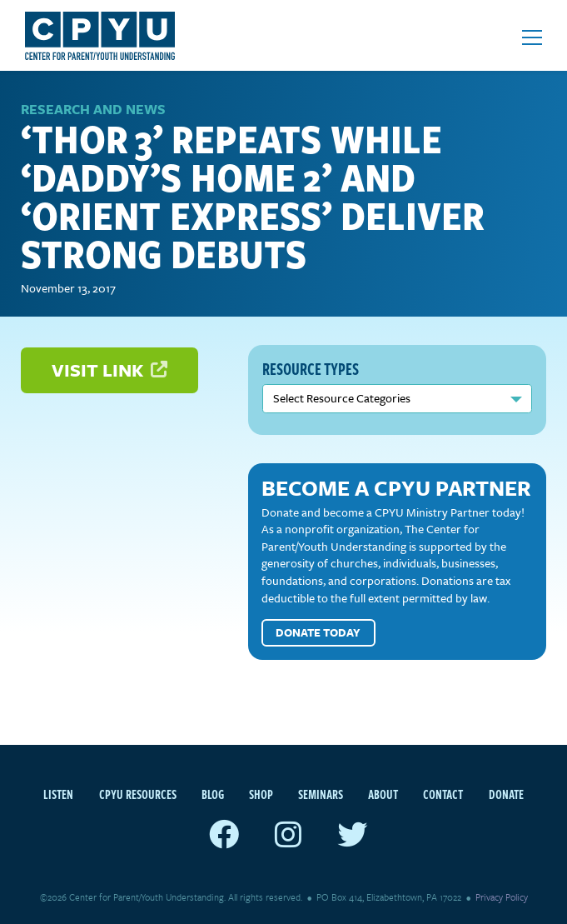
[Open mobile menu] (532, 37)
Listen (58, 794)
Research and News (93, 109)
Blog (213, 794)
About (383, 794)
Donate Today (318, 632)
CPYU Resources (138, 794)
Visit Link (110, 370)
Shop (261, 794)
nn (397, 399)
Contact (443, 794)
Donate (506, 794)
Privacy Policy (502, 897)
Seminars (321, 794)
